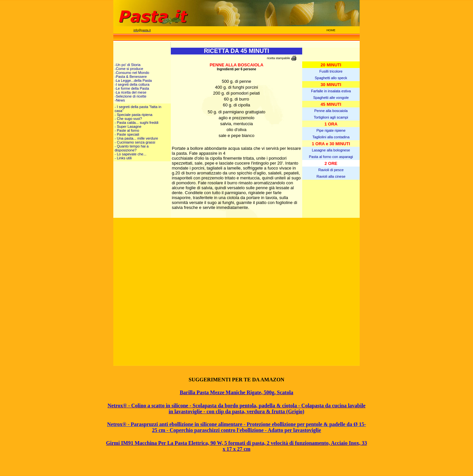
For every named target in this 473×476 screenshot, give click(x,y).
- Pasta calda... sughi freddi (136, 123)
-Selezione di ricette (131, 96)
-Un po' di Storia (128, 65)
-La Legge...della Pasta (133, 80)
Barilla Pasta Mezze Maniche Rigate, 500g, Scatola (236, 392)
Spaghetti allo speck (331, 78)
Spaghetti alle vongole (331, 98)
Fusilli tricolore (331, 71)
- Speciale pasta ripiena (134, 115)
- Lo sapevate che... (131, 154)
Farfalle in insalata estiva (331, 91)
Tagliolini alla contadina (331, 137)
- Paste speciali (127, 134)
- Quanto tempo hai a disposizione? (132, 148)
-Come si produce (129, 69)
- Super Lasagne (128, 126)
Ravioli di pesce (331, 170)
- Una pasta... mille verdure (136, 138)
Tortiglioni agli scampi (331, 117)
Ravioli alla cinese (331, 176)
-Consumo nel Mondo (132, 73)
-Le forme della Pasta (132, 88)
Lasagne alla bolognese (331, 150)
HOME (331, 30)
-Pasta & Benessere (131, 77)
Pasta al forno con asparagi (331, 157)
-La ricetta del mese (131, 92)
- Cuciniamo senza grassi (135, 142)
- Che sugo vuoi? (128, 119)
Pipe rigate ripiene (331, 130)
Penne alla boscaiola (331, 111)
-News (120, 100)
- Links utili (123, 158)
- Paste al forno (127, 130)
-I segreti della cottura (132, 84)
